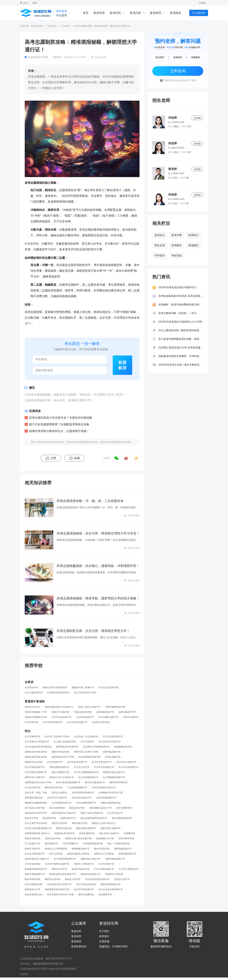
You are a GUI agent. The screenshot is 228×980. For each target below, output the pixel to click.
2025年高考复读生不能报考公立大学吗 (180, 322)
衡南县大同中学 (73, 879)
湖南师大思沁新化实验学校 (78, 838)
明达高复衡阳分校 (34, 894)
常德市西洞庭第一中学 (36, 712)
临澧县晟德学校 (87, 833)
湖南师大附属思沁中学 (36, 717)
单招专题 (177, 256)
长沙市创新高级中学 (104, 869)
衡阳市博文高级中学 (111, 828)
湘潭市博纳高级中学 (35, 874)
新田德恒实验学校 (34, 798)
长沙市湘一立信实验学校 (86, 737)
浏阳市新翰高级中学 (115, 859)
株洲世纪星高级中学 (91, 874)
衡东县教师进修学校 (122, 818)
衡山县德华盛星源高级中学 (94, 818)
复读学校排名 (79, 947)
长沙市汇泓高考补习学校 (57, 737)
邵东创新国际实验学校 (89, 757)
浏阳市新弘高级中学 (91, 859)
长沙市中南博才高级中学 (57, 864)
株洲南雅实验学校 (123, 747)
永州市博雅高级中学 (86, 803)
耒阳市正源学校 (59, 823)
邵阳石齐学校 (31, 818)
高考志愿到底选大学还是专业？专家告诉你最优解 (61, 418)
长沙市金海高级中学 (129, 767)
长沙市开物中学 (106, 864)
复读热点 (160, 235)
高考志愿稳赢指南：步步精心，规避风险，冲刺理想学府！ (98, 566)
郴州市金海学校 (53, 879)
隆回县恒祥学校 (77, 808)
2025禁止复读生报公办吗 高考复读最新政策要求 (181, 348)
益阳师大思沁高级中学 (114, 772)
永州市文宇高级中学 (57, 798)
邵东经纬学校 (49, 818)
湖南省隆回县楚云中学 (101, 808)
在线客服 (104, 941)
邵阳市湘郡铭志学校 (115, 707)
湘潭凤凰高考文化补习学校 (38, 782)
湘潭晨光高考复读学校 (36, 752)
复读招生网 (37, 26)
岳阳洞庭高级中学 (105, 712)
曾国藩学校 (129, 833)
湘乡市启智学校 (102, 849)
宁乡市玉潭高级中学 (129, 869)
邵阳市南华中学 (68, 818)
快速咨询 (201, 13)
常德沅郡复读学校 (83, 712)
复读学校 (99, 13)
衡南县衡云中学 (33, 889)
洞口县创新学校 (57, 808)
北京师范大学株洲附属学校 (96, 747)
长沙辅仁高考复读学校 (65, 742)
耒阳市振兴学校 (79, 823)
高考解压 (177, 245)
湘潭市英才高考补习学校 (86, 752)
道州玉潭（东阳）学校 (36, 793)
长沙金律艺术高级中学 (110, 742)
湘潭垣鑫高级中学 (123, 849)
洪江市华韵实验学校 (86, 884)
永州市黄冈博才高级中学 (59, 884)
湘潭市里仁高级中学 (35, 777)
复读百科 (115, 13)
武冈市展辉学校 (124, 808)
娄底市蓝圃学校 (86, 894)
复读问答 (135, 13)
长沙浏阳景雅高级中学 (65, 859)
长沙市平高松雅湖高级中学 (38, 828)
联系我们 (104, 936)
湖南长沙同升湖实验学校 (55, 687)
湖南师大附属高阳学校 (36, 803)
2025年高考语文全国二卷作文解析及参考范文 (181, 365)
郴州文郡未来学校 (54, 787)
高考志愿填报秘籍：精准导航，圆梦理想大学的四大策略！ (98, 598)
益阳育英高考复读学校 (36, 757)
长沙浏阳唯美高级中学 (114, 777)
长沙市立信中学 (82, 767)
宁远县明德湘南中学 (77, 787)
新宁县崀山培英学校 (35, 808)
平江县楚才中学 (33, 844)
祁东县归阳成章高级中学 (97, 879)
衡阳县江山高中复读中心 (104, 823)
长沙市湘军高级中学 (53, 722)
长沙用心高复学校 (101, 722)
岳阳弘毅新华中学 (127, 712)
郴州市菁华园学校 (118, 782)
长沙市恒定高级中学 (77, 722)
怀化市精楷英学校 (34, 884)
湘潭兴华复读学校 (60, 752)
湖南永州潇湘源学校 (111, 803)
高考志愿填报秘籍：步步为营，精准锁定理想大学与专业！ (98, 533)
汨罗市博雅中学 (70, 844)
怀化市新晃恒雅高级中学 (68, 782)
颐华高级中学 (51, 844)
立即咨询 (178, 71)
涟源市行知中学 (122, 879)
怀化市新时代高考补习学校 (60, 894)
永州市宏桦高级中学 (106, 798)
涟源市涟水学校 (53, 838)
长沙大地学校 (87, 742)
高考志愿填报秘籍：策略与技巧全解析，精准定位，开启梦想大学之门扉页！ (77, 395)
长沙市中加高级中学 (104, 767)
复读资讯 (155, 13)
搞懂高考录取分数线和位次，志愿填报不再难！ (59, 431)
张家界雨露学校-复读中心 (37, 833)
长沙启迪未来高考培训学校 (38, 747)
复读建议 (193, 245)
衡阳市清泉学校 (64, 828)
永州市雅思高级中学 (62, 803)
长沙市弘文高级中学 (126, 762)
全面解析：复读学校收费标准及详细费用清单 (181, 305)
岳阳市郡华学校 (126, 838)
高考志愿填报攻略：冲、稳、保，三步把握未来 (90, 501)
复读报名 (176, 13)
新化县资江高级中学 (109, 833)
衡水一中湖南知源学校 (118, 844)
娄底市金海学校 (33, 838)
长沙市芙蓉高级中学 (113, 737)
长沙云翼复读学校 (34, 693)
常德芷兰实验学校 (60, 712)
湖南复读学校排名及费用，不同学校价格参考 (181, 356)
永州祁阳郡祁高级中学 (83, 793)
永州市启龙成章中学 (82, 798)
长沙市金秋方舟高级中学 (37, 742)
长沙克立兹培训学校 (108, 687)
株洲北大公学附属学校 (56, 849)
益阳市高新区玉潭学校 (78, 854)
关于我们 (104, 931)
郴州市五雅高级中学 (95, 782)
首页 (35, 3)
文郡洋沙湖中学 (131, 717)
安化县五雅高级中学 (35, 854)
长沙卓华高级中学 (85, 717)
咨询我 (197, 118)
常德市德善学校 (113, 757)
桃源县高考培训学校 (65, 833)
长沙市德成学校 (33, 864)
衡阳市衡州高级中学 (86, 828)
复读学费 (177, 235)
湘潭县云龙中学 (33, 707)
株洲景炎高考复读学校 (67, 747)
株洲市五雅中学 (33, 849)
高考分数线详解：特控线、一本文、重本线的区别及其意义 (181, 313)
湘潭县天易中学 (59, 869)
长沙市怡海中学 (55, 762)
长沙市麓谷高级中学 (108, 717)
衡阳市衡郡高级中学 (111, 884)
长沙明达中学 (31, 687)
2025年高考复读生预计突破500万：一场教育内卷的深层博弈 (181, 287)
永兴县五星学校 (33, 787)
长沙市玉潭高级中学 (102, 762)
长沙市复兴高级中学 (77, 762)
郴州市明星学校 (33, 879)
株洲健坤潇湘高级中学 (36, 869)
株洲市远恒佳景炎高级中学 (63, 874)
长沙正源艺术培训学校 (36, 823)
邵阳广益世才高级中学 (89, 707)
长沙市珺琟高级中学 (35, 767)
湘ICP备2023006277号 (59, 959)
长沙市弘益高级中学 (62, 717)
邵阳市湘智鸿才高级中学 (64, 813)
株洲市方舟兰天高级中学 (62, 777)
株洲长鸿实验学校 (81, 869)
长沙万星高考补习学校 (85, 693)
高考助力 (193, 235)
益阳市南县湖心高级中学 (37, 859)
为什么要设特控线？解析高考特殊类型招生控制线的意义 (181, 330)
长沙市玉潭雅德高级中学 (86, 772)
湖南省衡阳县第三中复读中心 (59, 707)
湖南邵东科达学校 (34, 762)
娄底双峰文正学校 (105, 838)
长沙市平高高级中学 (84, 889)
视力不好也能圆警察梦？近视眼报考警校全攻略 (59, 424)
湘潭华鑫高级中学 (112, 752)
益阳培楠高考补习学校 (63, 757)
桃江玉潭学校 (56, 854)
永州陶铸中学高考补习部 (111, 793)
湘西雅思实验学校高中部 (57, 889)
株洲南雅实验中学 (81, 849)
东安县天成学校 (59, 793)
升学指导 (66, 26)
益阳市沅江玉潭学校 (104, 854)
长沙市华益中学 (115, 813)
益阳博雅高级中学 (127, 854)
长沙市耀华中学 (33, 737)
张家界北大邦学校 (114, 874)
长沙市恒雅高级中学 (88, 777)
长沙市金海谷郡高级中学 (111, 889)
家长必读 (160, 245)
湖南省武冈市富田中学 (36, 813)
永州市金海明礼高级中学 (104, 787)
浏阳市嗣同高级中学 (59, 767)
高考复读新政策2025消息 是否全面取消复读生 (181, 296)
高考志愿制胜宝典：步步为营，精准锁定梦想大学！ (61, 400)
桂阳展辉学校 (105, 894)
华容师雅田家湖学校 (93, 844)
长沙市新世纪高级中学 (36, 772)
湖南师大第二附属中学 (83, 687)
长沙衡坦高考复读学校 (58, 693)
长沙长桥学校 (31, 722)
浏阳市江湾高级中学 (84, 864)
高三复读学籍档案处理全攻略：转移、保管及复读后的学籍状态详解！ (181, 339)
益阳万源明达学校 (60, 772)
